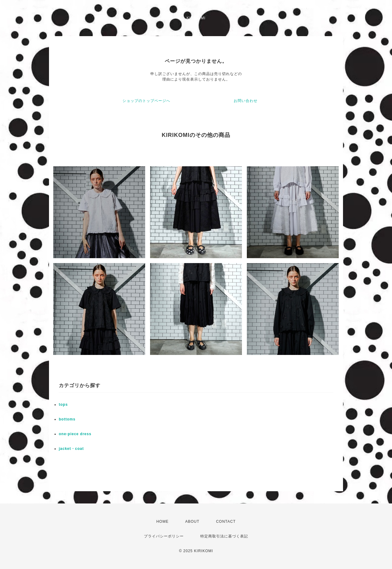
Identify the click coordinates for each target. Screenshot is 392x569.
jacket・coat (71, 449)
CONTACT (226, 522)
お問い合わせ (246, 101)
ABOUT (192, 522)
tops (63, 405)
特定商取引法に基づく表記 (224, 536)
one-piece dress (75, 434)
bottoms (67, 419)
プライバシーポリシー (164, 536)
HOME (162, 522)
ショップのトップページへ (146, 101)
